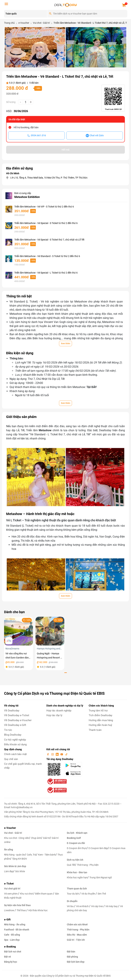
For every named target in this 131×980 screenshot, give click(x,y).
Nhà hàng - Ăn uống (15, 924)
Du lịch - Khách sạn (77, 833)
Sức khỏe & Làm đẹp (15, 866)
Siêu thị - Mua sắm (77, 935)
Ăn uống (9, 850)
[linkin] (57, 754)
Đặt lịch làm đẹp (76, 962)
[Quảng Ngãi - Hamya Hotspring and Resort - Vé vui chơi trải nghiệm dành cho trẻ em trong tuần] (50, 631)
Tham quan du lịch (77, 889)
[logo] (65, 5)
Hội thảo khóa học (38, 910)
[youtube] (62, 754)
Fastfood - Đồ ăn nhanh (17, 930)
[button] (45, 61)
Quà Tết (71, 865)
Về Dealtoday (12, 711)
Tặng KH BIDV (20, 859)
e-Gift (7, 920)
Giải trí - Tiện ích (76, 940)
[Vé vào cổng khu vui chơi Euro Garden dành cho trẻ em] (19, 631)
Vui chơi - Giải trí (13, 833)
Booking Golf (74, 838)
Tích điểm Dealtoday (100, 715)
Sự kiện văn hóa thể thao (17, 905)
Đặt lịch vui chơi (13, 952)
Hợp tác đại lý (54, 715)
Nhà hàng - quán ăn (14, 855)
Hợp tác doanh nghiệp (59, 711)
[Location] (26, 14)
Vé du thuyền (89, 894)
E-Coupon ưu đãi (76, 843)
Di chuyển (72, 901)
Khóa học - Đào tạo (77, 872)
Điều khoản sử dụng (15, 744)
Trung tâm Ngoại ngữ (101, 877)
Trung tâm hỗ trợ (98, 711)
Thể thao (21, 910)
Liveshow (9, 910)
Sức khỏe (20, 871)
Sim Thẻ (102, 894)
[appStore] (74, 773)
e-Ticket (9, 884)
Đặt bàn (71, 952)
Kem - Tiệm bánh (47, 855)
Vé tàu (71, 906)
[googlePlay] (74, 765)
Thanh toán (95, 730)
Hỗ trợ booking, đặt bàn (26, 127)
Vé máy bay (112, 906)
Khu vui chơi (27, 894)
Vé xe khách (83, 906)
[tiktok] (66, 754)
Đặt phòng (72, 957)
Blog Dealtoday (13, 735)
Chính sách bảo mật (15, 754)
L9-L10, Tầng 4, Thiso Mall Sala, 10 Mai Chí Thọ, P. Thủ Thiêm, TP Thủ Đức (49, 178)
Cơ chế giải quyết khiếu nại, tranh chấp (23, 766)
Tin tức (8, 730)
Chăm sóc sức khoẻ (77, 924)
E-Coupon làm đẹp (98, 848)
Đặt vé (8, 957)
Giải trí (46, 838)
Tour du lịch (73, 894)
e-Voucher (10, 828)
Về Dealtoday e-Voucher (18, 720)
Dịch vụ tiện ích (75, 860)
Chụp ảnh (36, 838)
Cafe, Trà (31, 855)
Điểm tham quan (44, 894)
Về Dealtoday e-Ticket (17, 715)
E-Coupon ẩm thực (77, 848)
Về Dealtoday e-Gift (15, 725)
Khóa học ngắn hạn (77, 877)
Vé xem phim (11, 894)
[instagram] (53, 754)
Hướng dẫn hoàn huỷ (100, 725)
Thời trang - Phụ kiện (88, 865)
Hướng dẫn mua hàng (101, 720)
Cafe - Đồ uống (12, 935)
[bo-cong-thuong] (57, 781)
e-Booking (10, 947)
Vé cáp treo (97, 906)
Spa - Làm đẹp (12, 940)
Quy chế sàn (11, 759)
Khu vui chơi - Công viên (17, 838)
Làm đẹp (9, 871)
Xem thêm (65, 344)
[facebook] (48, 754)
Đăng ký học (11, 962)
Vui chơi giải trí (12, 889)
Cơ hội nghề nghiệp (15, 740)
